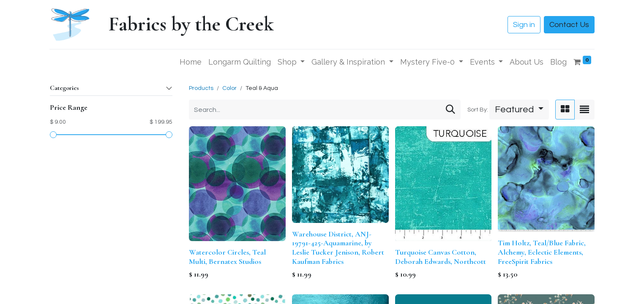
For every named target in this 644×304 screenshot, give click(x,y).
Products (201, 88)
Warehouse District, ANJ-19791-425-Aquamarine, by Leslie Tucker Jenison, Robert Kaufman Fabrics (338, 248)
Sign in (524, 25)
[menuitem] (191, 62)
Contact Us (569, 25)
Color (229, 88)
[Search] (450, 110)
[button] (519, 110)
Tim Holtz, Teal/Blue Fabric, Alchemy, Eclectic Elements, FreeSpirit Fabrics (542, 252)
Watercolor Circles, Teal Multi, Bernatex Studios (227, 257)
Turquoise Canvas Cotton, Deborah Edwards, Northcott (441, 257)
